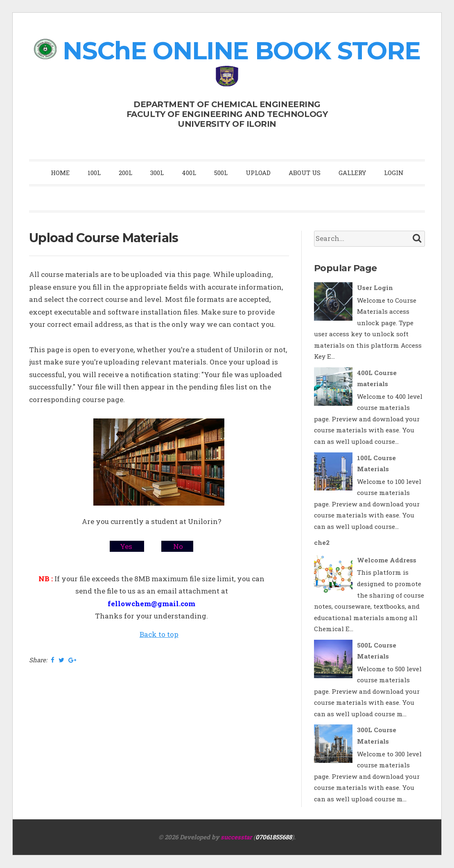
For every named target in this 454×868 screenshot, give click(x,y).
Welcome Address (387, 560)
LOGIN (394, 173)
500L (221, 173)
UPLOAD (258, 173)
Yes (127, 546)
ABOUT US (305, 173)
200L (125, 173)
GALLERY (352, 173)
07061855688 (274, 837)
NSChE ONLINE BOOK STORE (241, 51)
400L (189, 173)
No (177, 546)
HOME (60, 173)
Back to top (159, 634)
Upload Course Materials (104, 238)
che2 (322, 542)
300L (157, 173)
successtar (236, 837)
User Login (375, 288)
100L (94, 173)
